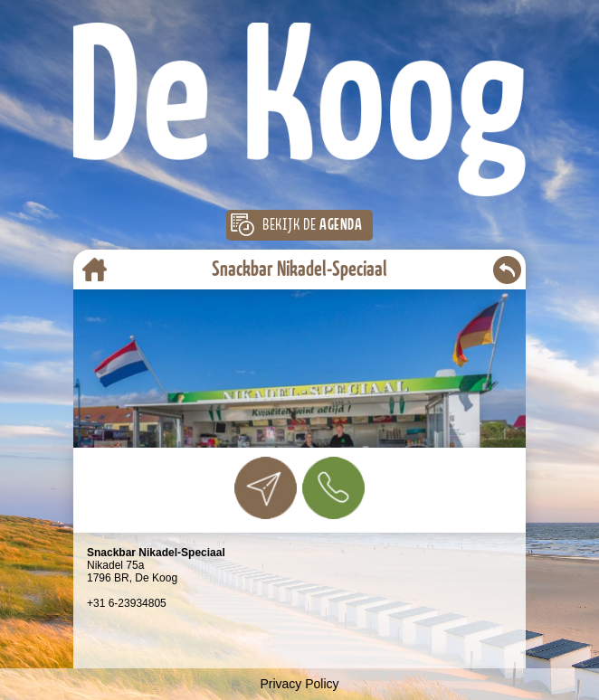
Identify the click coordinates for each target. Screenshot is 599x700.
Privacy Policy (299, 684)
